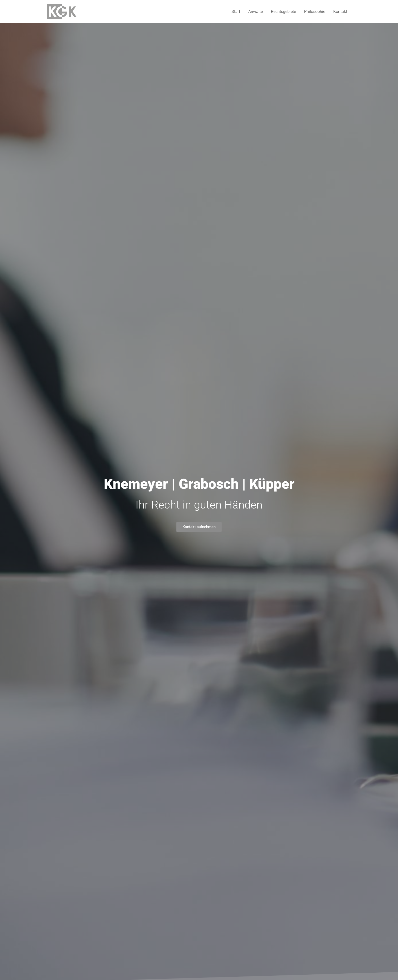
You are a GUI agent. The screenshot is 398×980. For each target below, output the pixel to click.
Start (236, 12)
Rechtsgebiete (283, 12)
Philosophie (315, 12)
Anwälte (255, 12)
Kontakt (340, 12)
